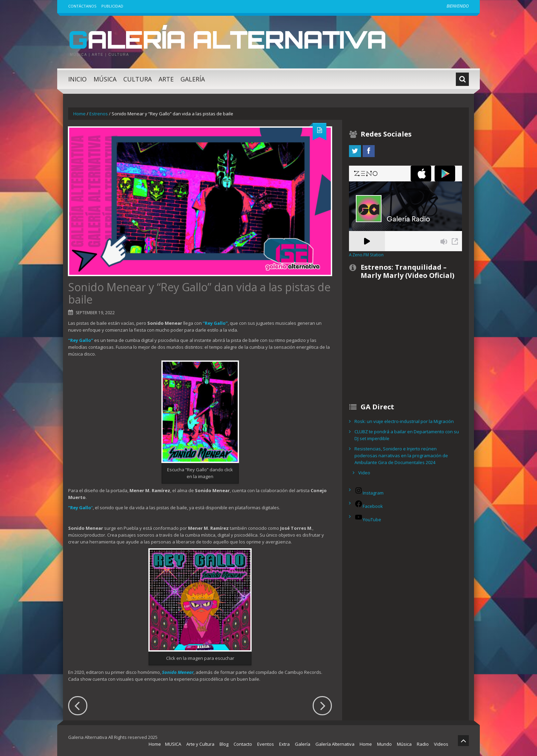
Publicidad (112, 6)
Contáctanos (82, 6)
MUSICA (173, 744)
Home (79, 114)
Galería (193, 79)
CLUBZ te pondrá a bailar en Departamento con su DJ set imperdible (407, 435)
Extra (284, 744)
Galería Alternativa (232, 39)
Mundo (384, 744)
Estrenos (99, 114)
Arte (166, 79)
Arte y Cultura (200, 744)
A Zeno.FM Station (366, 255)
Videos (441, 744)
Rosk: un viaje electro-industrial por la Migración (404, 421)
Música (105, 79)
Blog (224, 744)
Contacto (243, 744)
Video (364, 473)
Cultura (138, 79)
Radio (423, 744)
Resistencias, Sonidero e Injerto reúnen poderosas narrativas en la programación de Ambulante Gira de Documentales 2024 (401, 456)
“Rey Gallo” (215, 323)
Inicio (77, 79)
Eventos (266, 744)
